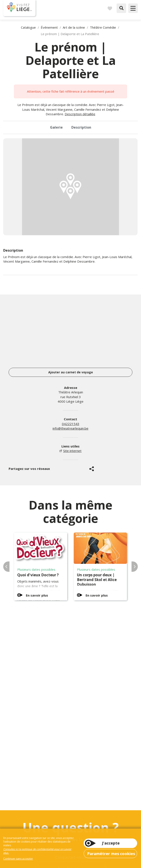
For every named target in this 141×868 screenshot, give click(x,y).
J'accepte (111, 843)
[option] (70, 187)
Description (81, 127)
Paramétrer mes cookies (111, 854)
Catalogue (28, 27)
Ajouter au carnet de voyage (71, 372)
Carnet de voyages (110, 8)
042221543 (71, 424)
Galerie (56, 127)
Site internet (72, 451)
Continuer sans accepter (18, 859)
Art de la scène (74, 27)
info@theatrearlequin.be (70, 428)
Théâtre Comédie (103, 27)
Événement (49, 27)
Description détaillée (80, 114)
